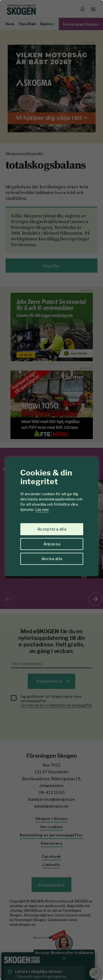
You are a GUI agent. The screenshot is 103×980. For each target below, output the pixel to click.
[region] (51, 490)
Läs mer (42, 509)
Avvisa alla (52, 559)
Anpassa (52, 544)
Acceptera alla (52, 529)
